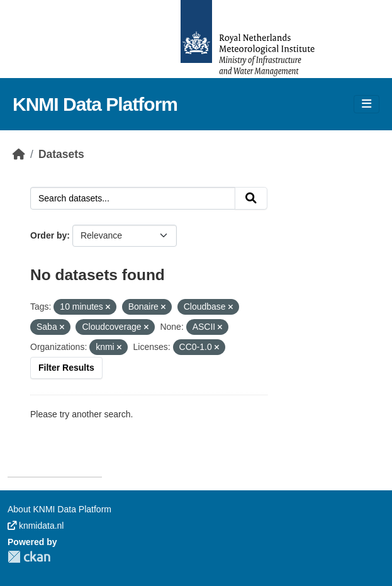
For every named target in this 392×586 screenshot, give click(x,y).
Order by (48, 235)
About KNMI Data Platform (59, 509)
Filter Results (66, 368)
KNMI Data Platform (95, 104)
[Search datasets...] (133, 198)
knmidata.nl (36, 526)
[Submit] (251, 198)
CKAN (29, 557)
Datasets (61, 154)
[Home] (19, 154)
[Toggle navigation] (367, 104)
